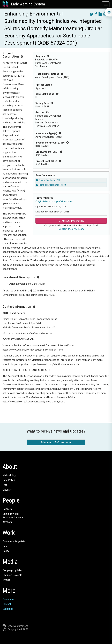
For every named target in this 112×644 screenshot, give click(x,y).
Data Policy (9, 480)
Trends (6, 580)
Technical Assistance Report (51, 185)
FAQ (5, 485)
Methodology (10, 475)
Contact (7, 604)
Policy (6, 551)
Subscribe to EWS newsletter (56, 442)
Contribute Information (71, 221)
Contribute (8, 599)
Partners (7, 509)
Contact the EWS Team (71, 229)
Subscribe (8, 609)
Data (5, 546)
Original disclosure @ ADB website (54, 201)
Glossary (7, 490)
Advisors (7, 522)
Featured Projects (12, 575)
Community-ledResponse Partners (13, 516)
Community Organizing (14, 541)
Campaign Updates (13, 570)
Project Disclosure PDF (48, 180)
